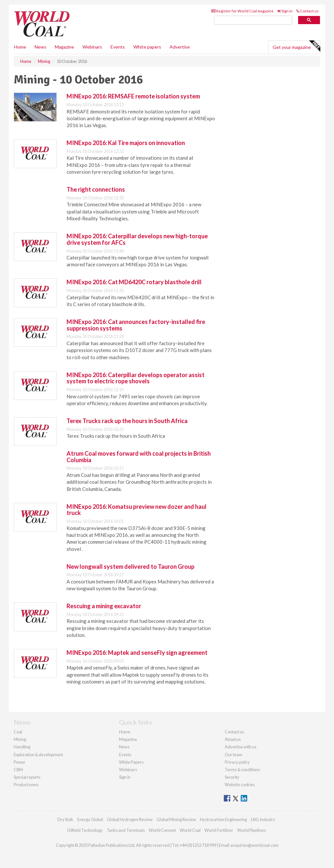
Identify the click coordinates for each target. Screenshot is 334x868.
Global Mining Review (176, 819)
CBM (18, 770)
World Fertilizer (219, 830)
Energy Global (90, 819)
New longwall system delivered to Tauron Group (130, 566)
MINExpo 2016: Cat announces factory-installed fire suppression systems (136, 325)
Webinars (92, 47)
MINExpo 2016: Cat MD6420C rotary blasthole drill (134, 282)
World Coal (190, 830)
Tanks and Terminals (126, 830)
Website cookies (240, 785)
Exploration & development (38, 755)
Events (118, 47)
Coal (18, 732)
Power (20, 762)
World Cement (162, 830)
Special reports (27, 777)
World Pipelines (251, 830)
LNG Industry (263, 819)
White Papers (131, 762)
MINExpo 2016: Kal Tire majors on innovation (126, 143)
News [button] (40, 47)
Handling (22, 747)
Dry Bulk (65, 819)
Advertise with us (241, 747)
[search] (253, 20)
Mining (20, 739)
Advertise (180, 47)
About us (233, 739)
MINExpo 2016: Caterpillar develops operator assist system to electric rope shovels (136, 378)
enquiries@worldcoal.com (255, 845)
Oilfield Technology (85, 830)
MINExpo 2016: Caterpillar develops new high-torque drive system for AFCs (137, 239)
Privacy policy (237, 762)
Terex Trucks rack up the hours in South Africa (127, 421)
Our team (234, 755)
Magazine (64, 47)
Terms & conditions (242, 770)
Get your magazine (296, 46)
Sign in (285, 11)
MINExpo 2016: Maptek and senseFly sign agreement (137, 653)
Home (20, 47)
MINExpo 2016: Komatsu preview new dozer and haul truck (137, 510)
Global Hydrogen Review (130, 819)
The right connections (96, 189)
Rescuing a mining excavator (104, 606)
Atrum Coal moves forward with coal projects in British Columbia (139, 457)
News (124, 747)
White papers (147, 47)
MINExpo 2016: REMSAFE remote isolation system (133, 96)
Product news (26, 785)
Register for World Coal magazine (243, 11)
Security (232, 777)
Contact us (308, 11)
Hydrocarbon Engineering (223, 819)
